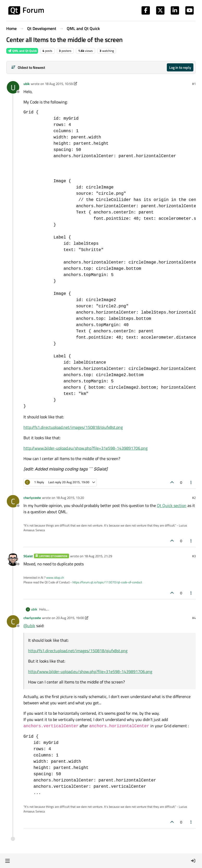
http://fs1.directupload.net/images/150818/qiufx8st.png (73, 427)
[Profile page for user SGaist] (13, 560)
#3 (194, 556)
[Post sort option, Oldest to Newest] (28, 67)
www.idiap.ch (55, 577)
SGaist (28, 556)
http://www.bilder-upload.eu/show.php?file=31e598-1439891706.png (85, 448)
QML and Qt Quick (22, 51)
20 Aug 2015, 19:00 (70, 618)
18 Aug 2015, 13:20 (70, 498)
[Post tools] (191, 482)
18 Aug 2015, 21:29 (98, 556)
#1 (194, 84)
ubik (27, 84)
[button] (7, 861)
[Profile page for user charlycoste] (13, 501)
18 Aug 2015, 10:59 (59, 84)
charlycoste (32, 498)
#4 (194, 618)
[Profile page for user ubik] (13, 87)
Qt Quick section (172, 505)
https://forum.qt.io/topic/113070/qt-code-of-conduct (107, 582)
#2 (194, 498)
